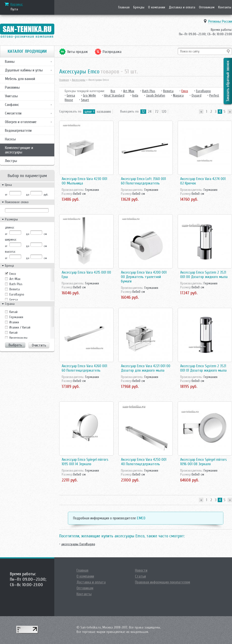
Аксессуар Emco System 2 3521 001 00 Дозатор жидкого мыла (204, 275)
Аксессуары (79, 80)
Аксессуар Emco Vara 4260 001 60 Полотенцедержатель (84, 368)
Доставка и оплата (182, 7)
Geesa (14, 300)
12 (143, 112)
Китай (13, 333)
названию (104, 112)
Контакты (225, 7)
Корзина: (17, 4)
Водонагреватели (18, 131)
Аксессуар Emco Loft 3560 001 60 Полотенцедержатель (143, 181)
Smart (85, 100)
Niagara (178, 95)
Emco (13, 274)
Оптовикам (207, 7)
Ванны (10, 62)
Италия (14, 322)
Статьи (140, 576)
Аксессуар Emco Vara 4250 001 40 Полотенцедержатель (144, 462)
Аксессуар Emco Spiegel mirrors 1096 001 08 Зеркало (203, 462)
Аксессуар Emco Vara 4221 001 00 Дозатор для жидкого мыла (146, 368)
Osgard (196, 95)
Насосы (10, 139)
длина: (10, 227)
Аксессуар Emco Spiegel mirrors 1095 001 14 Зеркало (85, 462)
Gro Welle (89, 95)
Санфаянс (12, 105)
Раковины (12, 87)
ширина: (11, 239)
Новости (141, 570)
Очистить (39, 345)
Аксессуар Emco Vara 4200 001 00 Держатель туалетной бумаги (144, 277)
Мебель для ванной (20, 79)
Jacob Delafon (156, 95)
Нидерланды (18, 338)
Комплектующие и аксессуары (19, 150)
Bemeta (15, 289)
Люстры (11, 161)
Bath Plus (16, 284)
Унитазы (11, 96)
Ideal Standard (114, 95)
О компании (157, 7)
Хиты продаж (77, 52)
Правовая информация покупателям (163, 582)
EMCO (141, 518)
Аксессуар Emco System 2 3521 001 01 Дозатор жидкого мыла (203, 368)
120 (164, 112)
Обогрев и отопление (21, 122)
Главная (124, 7)
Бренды (139, 7)
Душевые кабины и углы (24, 70)
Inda (135, 95)
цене (88, 112)
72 (157, 112)
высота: (10, 252)
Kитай (13, 312)
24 (150, 112)
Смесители (13, 113)
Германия (16, 317)
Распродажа (112, 52)
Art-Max (15, 279)
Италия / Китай (20, 327)
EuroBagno (17, 294)
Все (113, 91)
